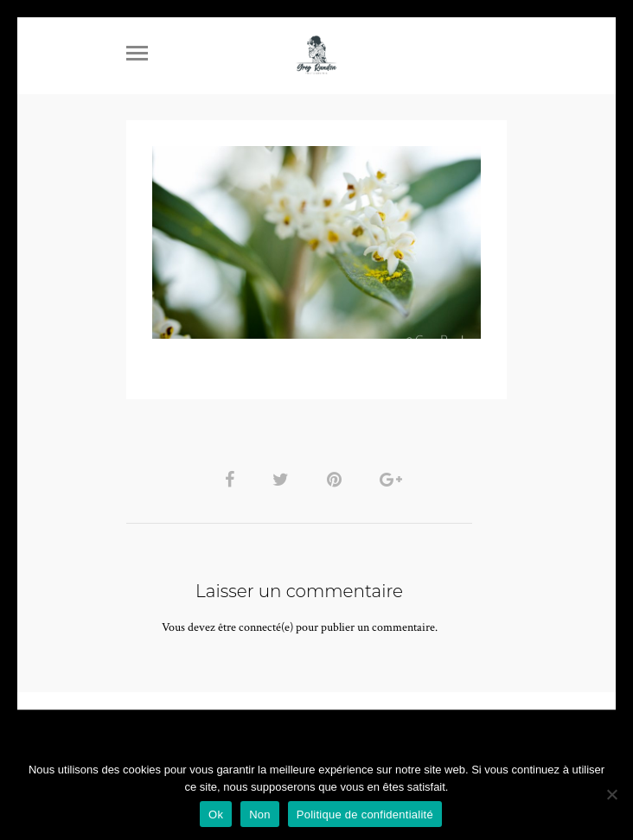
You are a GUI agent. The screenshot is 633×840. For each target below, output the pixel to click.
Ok (216, 815)
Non (260, 815)
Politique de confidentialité (365, 815)
